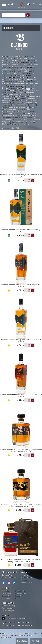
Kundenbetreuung (9, 606)
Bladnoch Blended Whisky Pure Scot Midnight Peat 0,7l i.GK (21, 265)
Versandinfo (6, 593)
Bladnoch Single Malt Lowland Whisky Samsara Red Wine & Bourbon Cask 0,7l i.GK (21, 485)
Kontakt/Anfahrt (26, 623)
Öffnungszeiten (8, 608)
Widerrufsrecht (20, 593)
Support (18, 596)
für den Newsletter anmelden (16, 618)
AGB (2, 635)
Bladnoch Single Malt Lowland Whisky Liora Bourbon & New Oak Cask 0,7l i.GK (21, 430)
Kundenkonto (20, 591)
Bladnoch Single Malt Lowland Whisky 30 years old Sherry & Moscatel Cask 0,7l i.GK (21, 540)
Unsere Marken (27, 578)
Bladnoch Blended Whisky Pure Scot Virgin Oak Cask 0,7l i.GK (21, 375)
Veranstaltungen (8, 611)
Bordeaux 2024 (27, 582)
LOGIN (29, 4)
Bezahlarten (6, 596)
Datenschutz (37, 633)
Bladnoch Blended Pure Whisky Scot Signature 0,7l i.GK (21, 210)
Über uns (25, 575)
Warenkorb (6, 598)
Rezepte (24, 580)
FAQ (17, 598)
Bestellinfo (6, 591)
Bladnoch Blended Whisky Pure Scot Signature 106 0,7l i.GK (21, 320)
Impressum (27, 633)
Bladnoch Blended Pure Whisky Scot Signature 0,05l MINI (21, 155)
